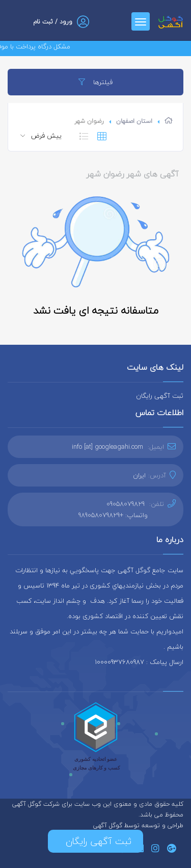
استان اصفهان (134, 121)
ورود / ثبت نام (53, 22)
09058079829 (126, 504)
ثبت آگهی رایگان (160, 396)
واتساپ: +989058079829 (113, 515)
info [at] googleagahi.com (107, 447)
